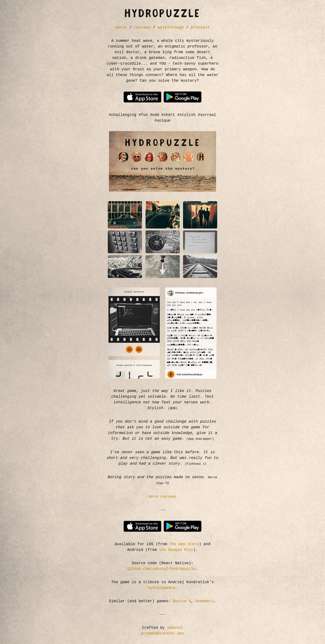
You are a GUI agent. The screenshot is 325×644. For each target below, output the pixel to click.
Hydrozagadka (161, 588)
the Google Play (176, 550)
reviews (142, 27)
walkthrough (171, 27)
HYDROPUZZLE (162, 14)
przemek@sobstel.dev (162, 634)
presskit (200, 27)
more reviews (162, 497)
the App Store (184, 544)
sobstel (175, 628)
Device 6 (182, 601)
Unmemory (205, 601)
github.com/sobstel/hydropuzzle (161, 569)
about (121, 27)
